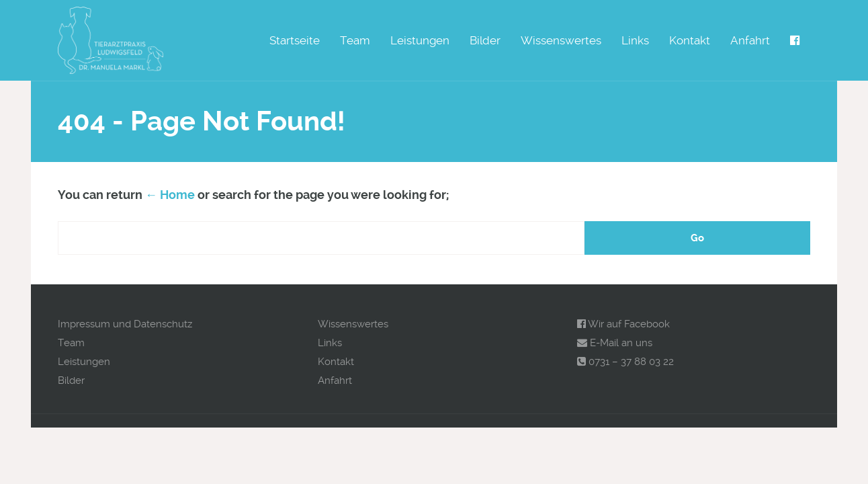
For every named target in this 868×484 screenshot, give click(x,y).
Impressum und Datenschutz (125, 324)
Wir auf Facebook (623, 324)
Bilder (485, 40)
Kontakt (690, 40)
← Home (170, 195)
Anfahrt (750, 40)
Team (355, 40)
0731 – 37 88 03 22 (625, 362)
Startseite (295, 40)
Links (635, 40)
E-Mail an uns (615, 343)
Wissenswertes (561, 40)
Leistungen (420, 40)
